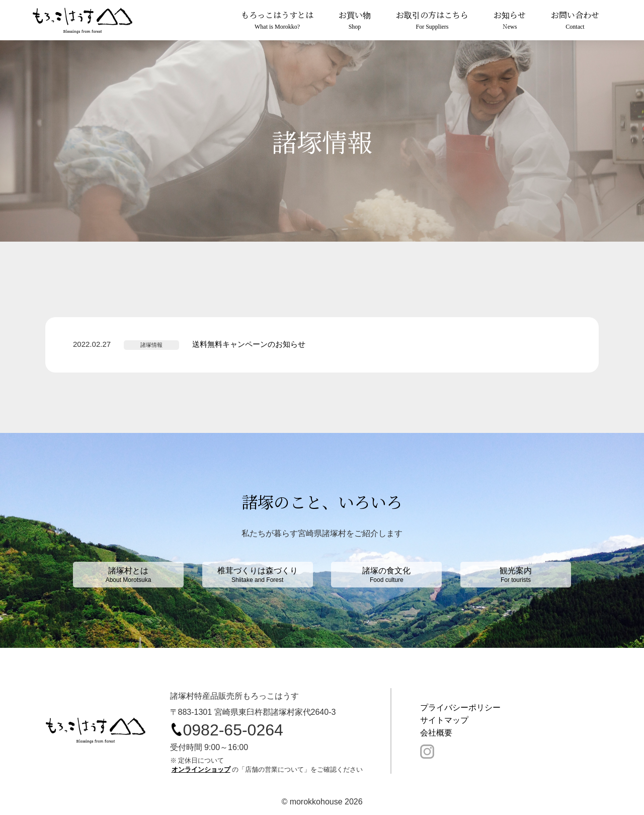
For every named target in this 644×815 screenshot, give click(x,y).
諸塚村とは (128, 575)
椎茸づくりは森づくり (258, 575)
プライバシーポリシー (460, 708)
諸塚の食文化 (386, 575)
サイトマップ (444, 720)
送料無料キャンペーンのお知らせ (249, 344)
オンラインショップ (201, 769)
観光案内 (516, 575)
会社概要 (436, 733)
